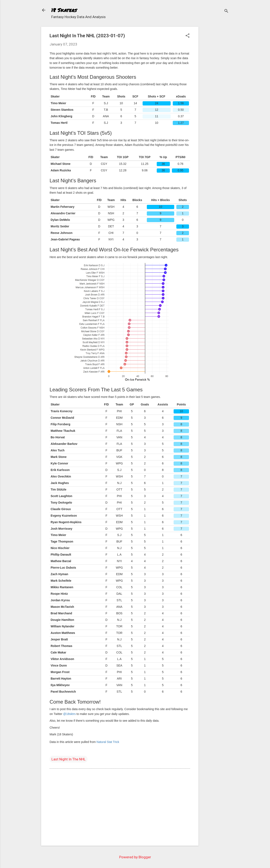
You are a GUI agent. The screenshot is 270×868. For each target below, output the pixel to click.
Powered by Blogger (135, 857)
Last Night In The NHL (69, 759)
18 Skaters (64, 10)
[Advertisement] (215, 90)
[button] (188, 36)
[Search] (226, 11)
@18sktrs (69, 714)
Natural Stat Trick (108, 742)
